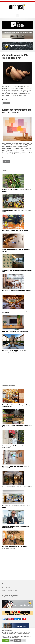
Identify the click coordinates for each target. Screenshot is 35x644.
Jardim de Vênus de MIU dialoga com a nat (15, 56)
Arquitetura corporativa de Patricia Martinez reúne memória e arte (16, 467)
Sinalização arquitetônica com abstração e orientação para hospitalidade (17, 406)
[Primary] (17, 15)
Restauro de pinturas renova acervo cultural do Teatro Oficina (17, 211)
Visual (6, 99)
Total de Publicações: (8, 590)
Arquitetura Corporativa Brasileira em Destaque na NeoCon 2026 (16, 447)
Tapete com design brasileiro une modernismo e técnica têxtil (17, 271)
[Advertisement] (12, 371)
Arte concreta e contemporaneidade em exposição (16, 231)
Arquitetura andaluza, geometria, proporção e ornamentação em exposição (14, 351)
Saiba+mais (18, 641)
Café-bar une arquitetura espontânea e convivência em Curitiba (17, 426)
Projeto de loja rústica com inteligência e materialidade (17, 487)
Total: (4, 588)
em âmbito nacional (7, 597)
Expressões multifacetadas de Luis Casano (17, 111)
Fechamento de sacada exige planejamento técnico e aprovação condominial (16, 291)
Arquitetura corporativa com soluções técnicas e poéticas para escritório (15, 547)
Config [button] (24, 641)
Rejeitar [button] (12, 641)
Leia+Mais (6, 103)
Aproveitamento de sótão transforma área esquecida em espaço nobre (17, 312)
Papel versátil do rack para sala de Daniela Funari (15, 331)
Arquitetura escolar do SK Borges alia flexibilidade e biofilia (16, 507)
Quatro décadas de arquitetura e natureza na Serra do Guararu (16, 191)
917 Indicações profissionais (10, 595)
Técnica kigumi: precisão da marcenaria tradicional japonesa (16, 250)
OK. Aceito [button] (5, 641)
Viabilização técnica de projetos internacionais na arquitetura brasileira (15, 527)
